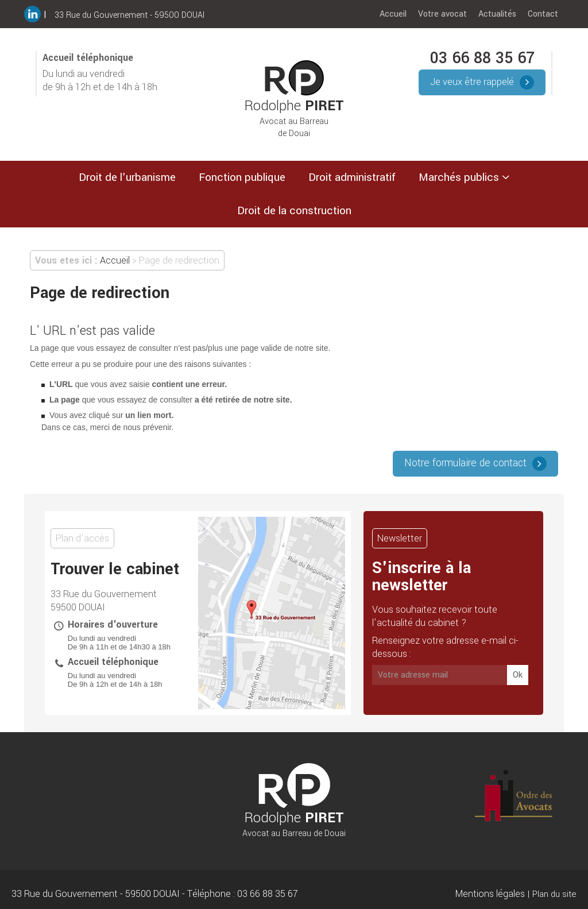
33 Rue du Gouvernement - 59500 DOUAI (129, 15)
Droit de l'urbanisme (127, 177)
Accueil (393, 14)
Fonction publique (242, 177)
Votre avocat (442, 14)
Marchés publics (459, 177)
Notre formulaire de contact (465, 463)
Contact (543, 14)
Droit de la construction (294, 211)
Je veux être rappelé (472, 82)
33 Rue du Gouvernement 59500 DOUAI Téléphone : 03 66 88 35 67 (155, 894)
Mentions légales (490, 894)
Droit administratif (352, 177)
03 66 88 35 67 (482, 58)
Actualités (497, 14)
